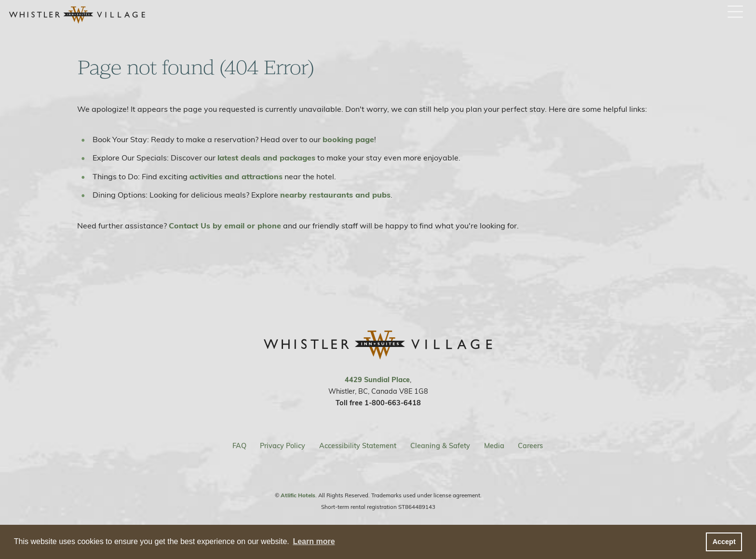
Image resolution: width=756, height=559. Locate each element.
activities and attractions (236, 177)
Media (494, 447)
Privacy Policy (283, 447)
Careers (530, 447)
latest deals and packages (266, 159)
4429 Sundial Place (377, 380)
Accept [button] (724, 542)
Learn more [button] (314, 541)
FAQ (239, 447)
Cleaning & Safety (440, 447)
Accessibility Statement (358, 447)
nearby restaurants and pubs (335, 196)
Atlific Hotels (298, 496)
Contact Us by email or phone (225, 226)
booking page (348, 140)
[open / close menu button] (735, 12)
